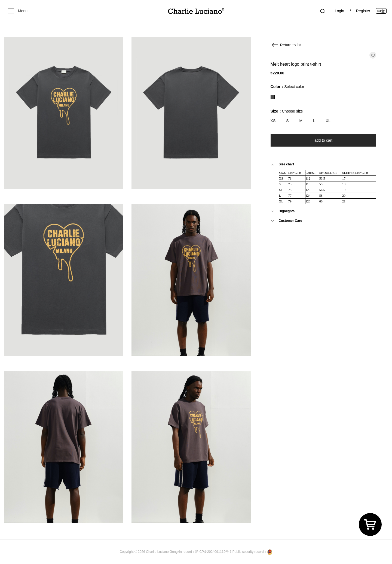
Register (363, 11)
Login (339, 11)
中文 (381, 11)
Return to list (291, 45)
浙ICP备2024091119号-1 (214, 552)
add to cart (323, 140)
